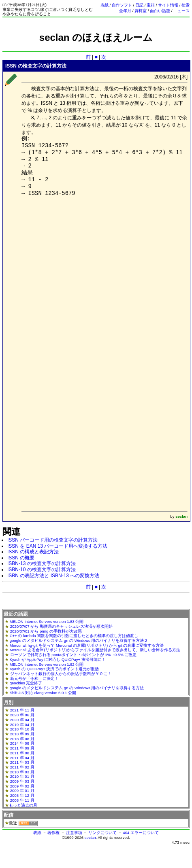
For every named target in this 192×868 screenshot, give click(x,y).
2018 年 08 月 (22, 739)
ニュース (181, 11)
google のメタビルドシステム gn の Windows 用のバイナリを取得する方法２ (79, 640)
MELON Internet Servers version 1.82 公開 (47, 664)
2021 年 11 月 (22, 710)
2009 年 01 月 (22, 791)
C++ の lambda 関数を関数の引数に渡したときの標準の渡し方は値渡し (74, 636)
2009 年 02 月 (22, 786)
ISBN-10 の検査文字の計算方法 (42, 569)
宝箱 (151, 5)
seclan (90, 837)
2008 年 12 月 (22, 795)
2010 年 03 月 (22, 772)
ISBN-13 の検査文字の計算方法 (42, 563)
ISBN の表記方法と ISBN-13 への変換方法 (53, 576)
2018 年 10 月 (22, 729)
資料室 (141, 11)
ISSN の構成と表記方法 (33, 552)
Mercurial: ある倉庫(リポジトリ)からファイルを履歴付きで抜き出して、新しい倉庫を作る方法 (95, 650)
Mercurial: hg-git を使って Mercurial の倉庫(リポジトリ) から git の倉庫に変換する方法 (87, 645)
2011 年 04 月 (22, 758)
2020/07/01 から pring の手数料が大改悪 (46, 631)
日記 (139, 5)
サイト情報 (168, 5)
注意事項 (74, 833)
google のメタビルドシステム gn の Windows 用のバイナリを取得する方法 (77, 688)
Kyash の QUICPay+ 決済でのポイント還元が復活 (54, 669)
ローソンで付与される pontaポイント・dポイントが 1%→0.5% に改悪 (74, 655)
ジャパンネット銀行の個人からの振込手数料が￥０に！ (61, 674)
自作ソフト (122, 5)
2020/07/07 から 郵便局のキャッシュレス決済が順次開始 (61, 626)
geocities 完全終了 (26, 683)
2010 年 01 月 (22, 776)
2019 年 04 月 (22, 725)
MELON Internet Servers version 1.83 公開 (47, 621)
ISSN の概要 (21, 558)
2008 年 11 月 (22, 800)
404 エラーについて (141, 833)
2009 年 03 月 (22, 781)
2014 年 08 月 (22, 743)
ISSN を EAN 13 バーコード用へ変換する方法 (57, 546)
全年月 (125, 11)
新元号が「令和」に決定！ (34, 679)
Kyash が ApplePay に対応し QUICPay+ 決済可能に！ (58, 659)
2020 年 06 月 (22, 715)
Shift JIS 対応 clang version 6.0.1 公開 (43, 693)
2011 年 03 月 (22, 762)
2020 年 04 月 (22, 720)
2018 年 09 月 (22, 734)
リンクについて (102, 833)
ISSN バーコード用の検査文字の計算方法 (52, 540)
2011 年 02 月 (22, 767)
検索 (186, 5)
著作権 (53, 833)
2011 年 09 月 (22, 748)
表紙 (105, 5)
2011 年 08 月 (22, 753)
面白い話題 (160, 11)
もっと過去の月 (23, 805)
